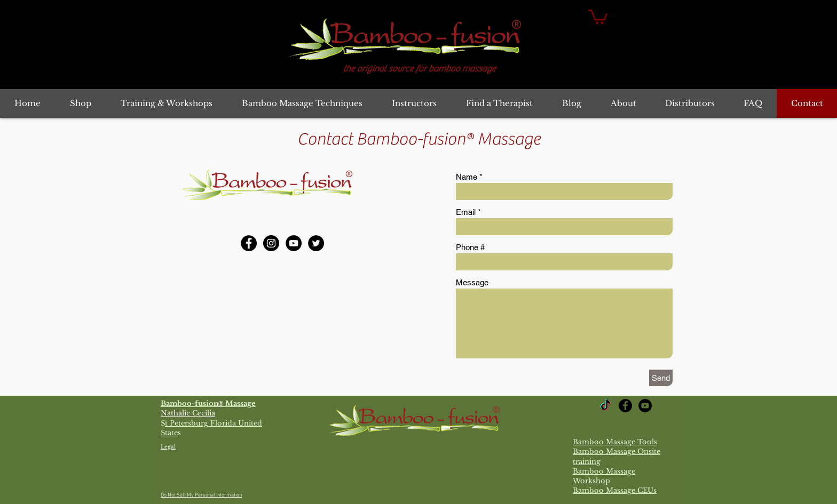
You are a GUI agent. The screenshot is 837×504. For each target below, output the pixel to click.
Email (466, 212)
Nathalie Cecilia (188, 413)
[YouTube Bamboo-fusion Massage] (294, 243)
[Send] (661, 378)
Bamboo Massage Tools (615, 442)
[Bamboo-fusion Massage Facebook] (249, 243)
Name (467, 177)
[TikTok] (606, 406)
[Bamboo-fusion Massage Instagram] (271, 243)
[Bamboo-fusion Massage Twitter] (316, 243)
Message (472, 282)
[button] (598, 16)
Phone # (470, 247)
